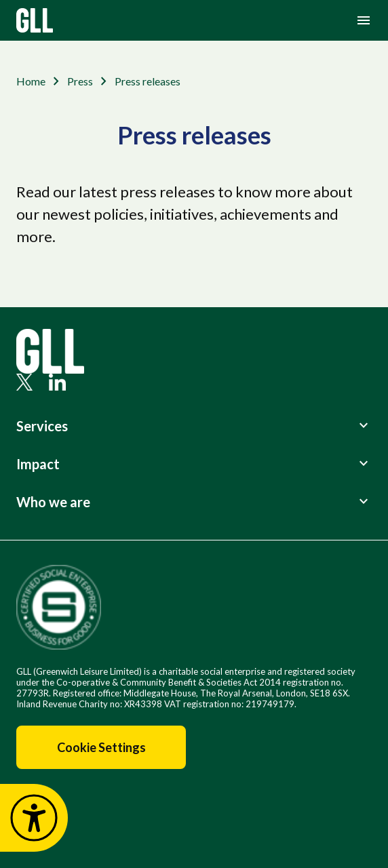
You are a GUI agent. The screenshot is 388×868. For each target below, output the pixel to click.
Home (31, 81)
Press (80, 81)
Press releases (148, 81)
